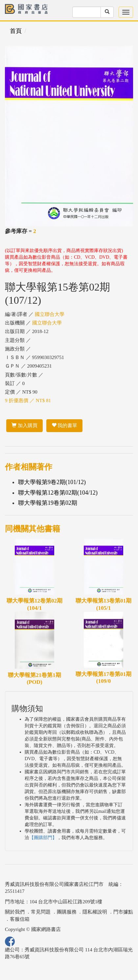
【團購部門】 (43, 838)
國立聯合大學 (50, 314)
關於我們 (15, 912)
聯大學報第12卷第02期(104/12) (58, 493)
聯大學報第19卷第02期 (48, 503)
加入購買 (24, 426)
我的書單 (65, 426)
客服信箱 (20, 919)
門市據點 (123, 912)
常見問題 (41, 912)
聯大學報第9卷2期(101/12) (52, 482)
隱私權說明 (95, 912)
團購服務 (67, 912)
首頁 (16, 31)
